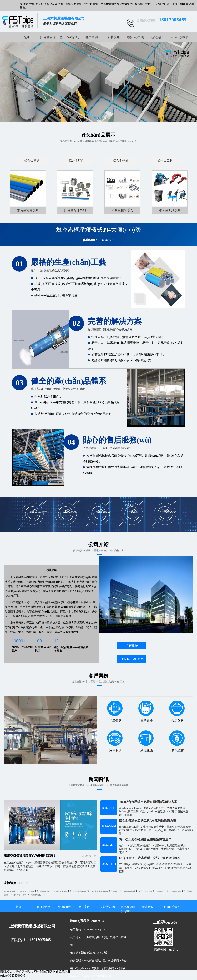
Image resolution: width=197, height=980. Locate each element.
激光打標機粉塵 (79, 891)
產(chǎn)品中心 (70, 37)
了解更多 (132, 645)
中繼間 (116, 891)
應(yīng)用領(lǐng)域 (135, 39)
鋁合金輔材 (121, 161)
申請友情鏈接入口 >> (13, 891)
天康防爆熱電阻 (145, 891)
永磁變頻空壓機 (61, 891)
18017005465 (107, 240)
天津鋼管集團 (176, 891)
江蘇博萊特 (36, 895)
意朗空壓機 (44, 891)
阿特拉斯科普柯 (20, 895)
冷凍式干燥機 (28, 891)
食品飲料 (177, 711)
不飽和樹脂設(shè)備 (99, 891)
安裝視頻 (114, 37)
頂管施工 (161, 891)
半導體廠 (115, 711)
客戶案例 (92, 37)
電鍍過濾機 (129, 891)
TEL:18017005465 (132, 659)
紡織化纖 (146, 741)
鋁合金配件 (76, 161)
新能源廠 (177, 741)
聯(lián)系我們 (179, 37)
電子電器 (146, 711)
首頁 (26, 37)
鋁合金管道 (48, 37)
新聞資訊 (157, 37)
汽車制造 (115, 741)
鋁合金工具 (165, 161)
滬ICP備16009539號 (94, 953)
